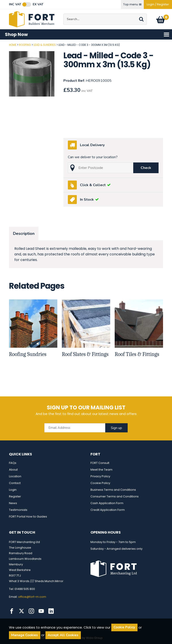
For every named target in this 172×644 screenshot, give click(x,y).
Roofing (25, 45)
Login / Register (158, 4)
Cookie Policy (100, 483)
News (13, 503)
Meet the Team (101, 470)
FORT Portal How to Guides (28, 517)
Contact (15, 483)
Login (13, 490)
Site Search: (63, 14)
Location (15, 476)
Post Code (0, 43)
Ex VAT (38, 4)
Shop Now (87, 35)
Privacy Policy (100, 476)
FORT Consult (100, 463)
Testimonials (18, 510)
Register (15, 496)
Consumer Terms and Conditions (115, 496)
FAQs (13, 463)
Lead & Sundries (45, 45)
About (13, 470)
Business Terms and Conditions (113, 490)
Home (13, 45)
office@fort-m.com (32, 597)
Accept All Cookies (63, 635)
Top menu (132, 4)
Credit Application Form (108, 510)
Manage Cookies (25, 635)
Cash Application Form (107, 503)
